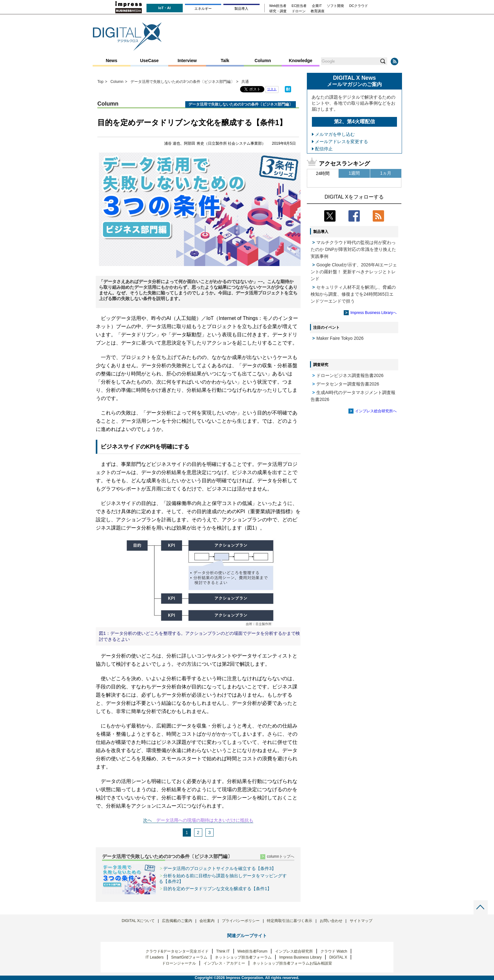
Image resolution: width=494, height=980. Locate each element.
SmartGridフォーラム (189, 957)
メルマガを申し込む (335, 134)
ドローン (299, 11)
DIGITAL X (338, 957)
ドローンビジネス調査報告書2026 (350, 375)
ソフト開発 (335, 6)
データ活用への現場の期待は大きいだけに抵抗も (205, 820)
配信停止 (324, 149)
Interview (187, 61)
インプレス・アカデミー (224, 963)
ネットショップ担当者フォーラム (243, 957)
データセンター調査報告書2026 (348, 384)
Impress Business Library (300, 957)
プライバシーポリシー (241, 921)
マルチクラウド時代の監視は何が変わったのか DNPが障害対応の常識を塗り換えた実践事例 (353, 249)
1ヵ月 (386, 173)
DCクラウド (359, 6)
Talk (225, 61)
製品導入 (241, 9)
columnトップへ (281, 856)
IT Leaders (155, 957)
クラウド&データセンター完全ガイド (177, 951)
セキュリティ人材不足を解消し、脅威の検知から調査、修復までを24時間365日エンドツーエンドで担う (353, 294)
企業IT (317, 6)
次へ (147, 820)
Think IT (223, 951)
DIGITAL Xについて (138, 921)
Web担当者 (278, 6)
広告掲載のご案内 (177, 921)
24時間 (323, 173)
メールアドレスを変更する (342, 142)
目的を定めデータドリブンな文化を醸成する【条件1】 (217, 889)
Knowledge (301, 61)
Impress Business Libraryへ (373, 313)
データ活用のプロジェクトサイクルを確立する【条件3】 (220, 868)
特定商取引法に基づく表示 (290, 921)
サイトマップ (361, 921)
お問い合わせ (331, 921)
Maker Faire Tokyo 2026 (340, 338)
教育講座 (318, 11)
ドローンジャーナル (179, 963)
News (112, 61)
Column (263, 61)
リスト (272, 89)
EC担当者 (299, 6)
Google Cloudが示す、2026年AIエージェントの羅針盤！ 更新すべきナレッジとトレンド (354, 272)
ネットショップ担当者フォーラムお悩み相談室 (292, 963)
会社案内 (207, 921)
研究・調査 (278, 11)
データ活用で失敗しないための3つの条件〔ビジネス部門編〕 (167, 856)
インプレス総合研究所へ (376, 411)
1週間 (354, 173)
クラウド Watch (334, 951)
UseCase (149, 61)
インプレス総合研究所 (294, 951)
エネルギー (203, 9)
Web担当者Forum (253, 951)
